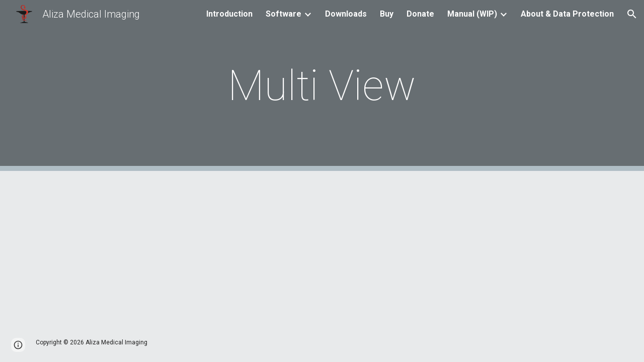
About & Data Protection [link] (567, 14)
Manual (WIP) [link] (472, 14)
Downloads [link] (346, 14)
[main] (322, 86)
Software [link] (284, 14)
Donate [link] (420, 14)
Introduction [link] (229, 14)
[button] (632, 14)
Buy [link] (387, 14)
